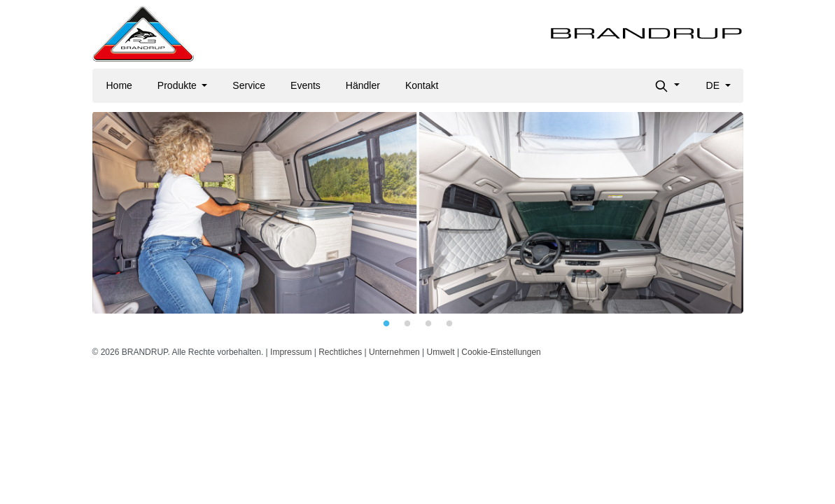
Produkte (178, 85)
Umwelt (441, 352)
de (714, 85)
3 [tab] (428, 324)
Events (306, 85)
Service (249, 85)
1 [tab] (386, 324)
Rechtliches (340, 352)
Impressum (291, 352)
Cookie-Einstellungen (501, 352)
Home (119, 85)
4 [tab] (449, 324)
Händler (363, 85)
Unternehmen (394, 352)
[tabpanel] (418, 213)
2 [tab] (407, 324)
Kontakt (422, 85)
